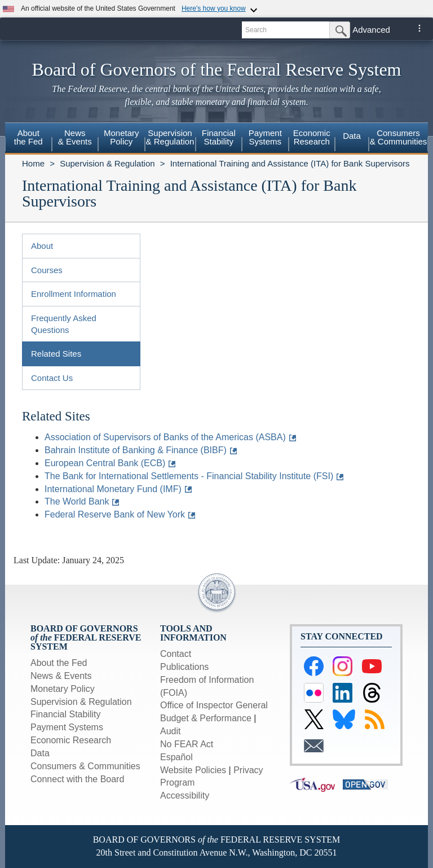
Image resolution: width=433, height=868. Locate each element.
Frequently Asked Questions (64, 324)
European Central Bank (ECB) (105, 463)
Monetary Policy (63, 689)
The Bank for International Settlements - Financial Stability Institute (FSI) (189, 476)
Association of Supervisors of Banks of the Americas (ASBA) (165, 437)
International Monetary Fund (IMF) (113, 489)
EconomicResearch (312, 137)
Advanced (371, 30)
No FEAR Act (187, 744)
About (42, 246)
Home (33, 163)
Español (176, 757)
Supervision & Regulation (107, 163)
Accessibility (185, 795)
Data (352, 136)
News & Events (61, 676)
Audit (170, 731)
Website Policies (193, 770)
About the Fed (59, 663)
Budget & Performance (206, 718)
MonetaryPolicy (121, 137)
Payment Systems (67, 727)
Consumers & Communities (399, 137)
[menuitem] (28, 139)
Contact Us (52, 378)
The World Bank (77, 501)
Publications (184, 667)
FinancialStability (219, 137)
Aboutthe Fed (28, 137)
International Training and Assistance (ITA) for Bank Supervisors (290, 163)
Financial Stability (66, 714)
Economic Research (71, 740)
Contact (176, 654)
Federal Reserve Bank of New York (115, 514)
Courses (47, 270)
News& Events (75, 137)
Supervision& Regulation (170, 137)
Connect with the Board (77, 779)
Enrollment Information (74, 294)
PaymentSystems (265, 137)
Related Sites (56, 354)
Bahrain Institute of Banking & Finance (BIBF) (136, 450)
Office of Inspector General (214, 705)
